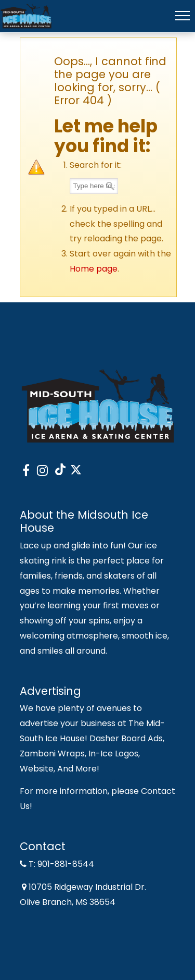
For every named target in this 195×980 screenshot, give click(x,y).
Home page (94, 269)
